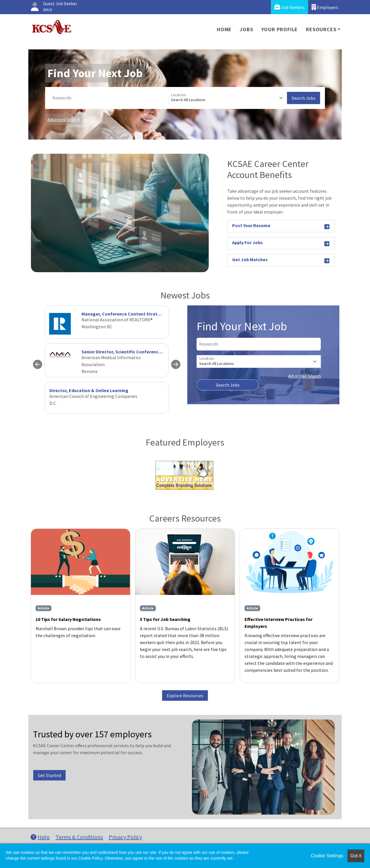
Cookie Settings (327, 856)
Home (224, 29)
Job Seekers (289, 7)
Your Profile (280, 29)
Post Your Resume (281, 226)
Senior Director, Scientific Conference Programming (136, 352)
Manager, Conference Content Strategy (123, 314)
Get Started (49, 775)
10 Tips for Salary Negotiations (68, 619)
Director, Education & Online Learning (89, 390)
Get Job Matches (281, 260)
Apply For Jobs (281, 243)
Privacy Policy (125, 837)
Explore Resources (185, 695)
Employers (325, 7)
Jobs (246, 29)
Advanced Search (64, 119)
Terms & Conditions (79, 837)
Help (40, 837)
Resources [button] (321, 29)
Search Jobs (304, 98)
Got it (356, 856)
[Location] (228, 98)
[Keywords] (109, 98)
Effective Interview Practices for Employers (279, 623)
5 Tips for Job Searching (165, 619)
